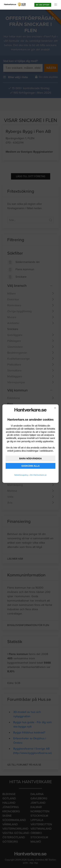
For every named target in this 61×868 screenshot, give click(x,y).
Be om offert (43, 5)
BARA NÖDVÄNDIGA (30, 458)
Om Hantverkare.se (38, 475)
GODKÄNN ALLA (30, 466)
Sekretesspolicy (21, 475)
